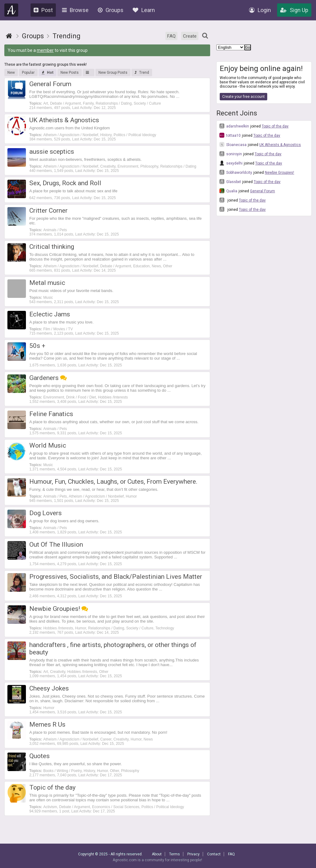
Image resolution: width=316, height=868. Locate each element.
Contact (214, 854)
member (45, 50)
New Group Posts (113, 73)
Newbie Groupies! (279, 173)
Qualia (228, 191)
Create (190, 36)
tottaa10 (230, 135)
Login (260, 10)
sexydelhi (231, 163)
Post (43, 10)
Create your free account (243, 97)
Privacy (193, 854)
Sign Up (294, 10)
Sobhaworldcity (236, 172)
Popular (28, 73)
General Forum (262, 191)
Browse (75, 10)
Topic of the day (275, 126)
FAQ (171, 36)
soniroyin (231, 154)
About (157, 854)
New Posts (70, 73)
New (11, 73)
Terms (175, 854)
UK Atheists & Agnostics (280, 145)
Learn (144, 10)
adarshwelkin (234, 126)
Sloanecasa (233, 144)
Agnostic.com (11, 10)
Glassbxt (230, 182)
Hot (48, 73)
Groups (111, 10)
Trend (142, 73)
